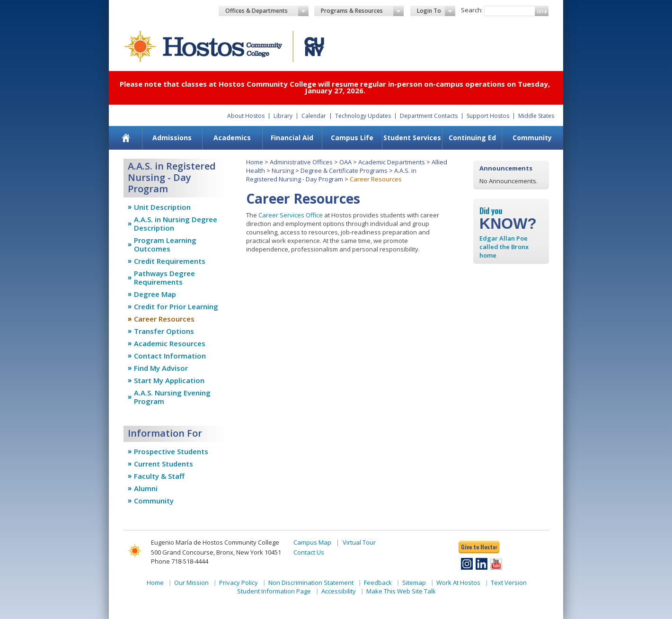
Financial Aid (292, 138)
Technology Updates (363, 116)
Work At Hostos (458, 583)
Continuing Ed (472, 138)
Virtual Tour (359, 542)
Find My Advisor (161, 368)
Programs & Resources (363, 11)
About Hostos (246, 116)
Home (255, 162)
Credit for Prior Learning (176, 306)
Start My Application (169, 380)
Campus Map (312, 542)
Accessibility (339, 591)
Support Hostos (488, 116)
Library (283, 116)
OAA (345, 162)
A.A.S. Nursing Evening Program (172, 397)
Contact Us (309, 552)
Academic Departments (392, 162)
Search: (472, 10)
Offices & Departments (267, 11)
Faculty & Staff (159, 476)
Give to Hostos (479, 547)
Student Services (412, 138)
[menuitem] (126, 138)
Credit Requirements (170, 261)
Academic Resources (170, 343)
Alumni (146, 488)
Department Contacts (429, 116)
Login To (436, 11)
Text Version (509, 583)
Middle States (536, 116)
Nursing (283, 170)
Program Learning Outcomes (165, 244)
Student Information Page (274, 591)
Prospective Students (171, 451)
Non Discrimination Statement (311, 583)
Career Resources (164, 319)
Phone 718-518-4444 (180, 561)
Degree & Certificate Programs (344, 170)
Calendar (314, 116)
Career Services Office (291, 215)
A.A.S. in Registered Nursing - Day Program (331, 175)
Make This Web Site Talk (401, 591)
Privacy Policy (239, 583)
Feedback (378, 583)
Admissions (172, 138)
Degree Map (155, 294)
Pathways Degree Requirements (164, 278)
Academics (232, 138)
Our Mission (191, 583)
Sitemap (414, 583)
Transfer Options (164, 331)
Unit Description (162, 207)
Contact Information (170, 356)
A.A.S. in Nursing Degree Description (176, 224)
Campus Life (352, 138)
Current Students (164, 464)
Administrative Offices (301, 162)
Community (532, 138)
